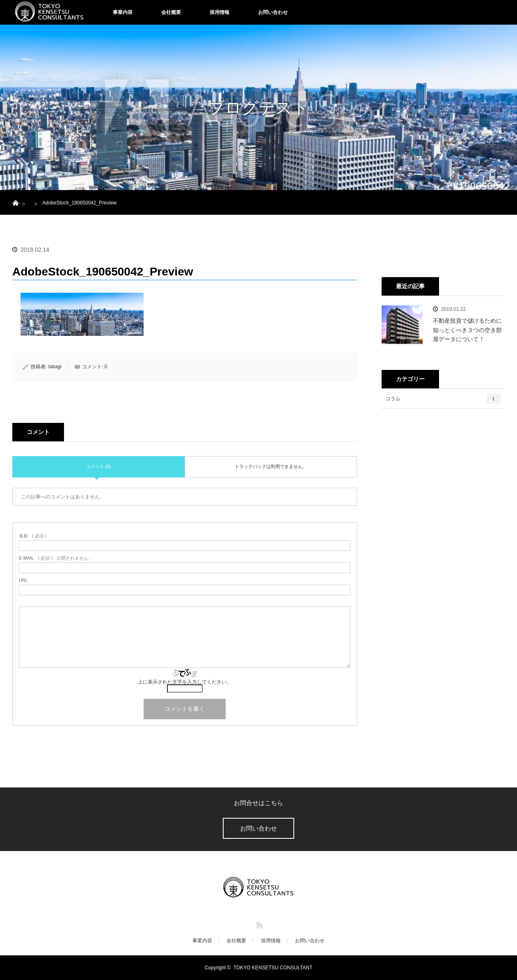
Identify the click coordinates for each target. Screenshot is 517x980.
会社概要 (171, 12)
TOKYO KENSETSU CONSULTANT (273, 968)
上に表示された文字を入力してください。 (185, 682)
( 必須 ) (33, 536)
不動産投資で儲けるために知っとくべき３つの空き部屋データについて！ (467, 330)
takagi (55, 367)
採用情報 (220, 12)
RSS (258, 924)
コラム (443, 399)
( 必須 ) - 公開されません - (55, 558)
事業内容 (123, 12)
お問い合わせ (273, 12)
